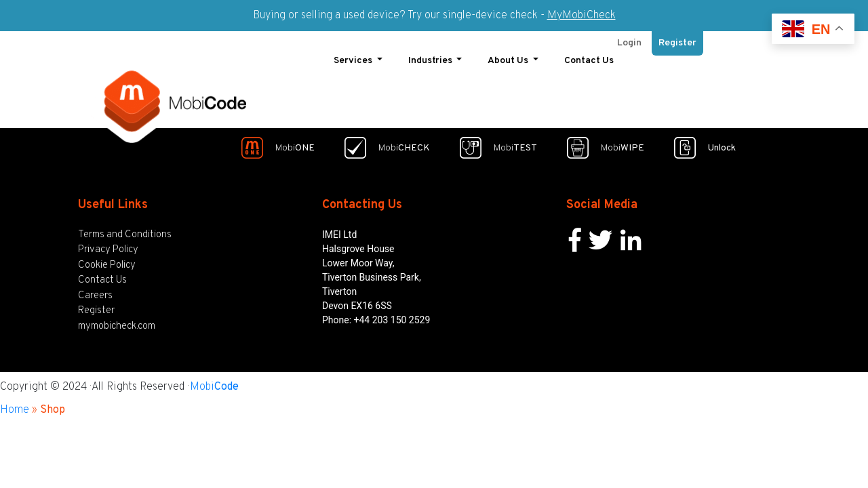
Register (677, 40)
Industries (431, 57)
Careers (95, 292)
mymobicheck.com (117, 322)
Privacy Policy (108, 246)
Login (629, 40)
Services (354, 57)
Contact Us (589, 57)
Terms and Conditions (125, 231)
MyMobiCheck (581, 16)
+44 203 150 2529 (392, 316)
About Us (509, 57)
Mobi (214, 384)
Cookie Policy (107, 261)
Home (15, 407)
